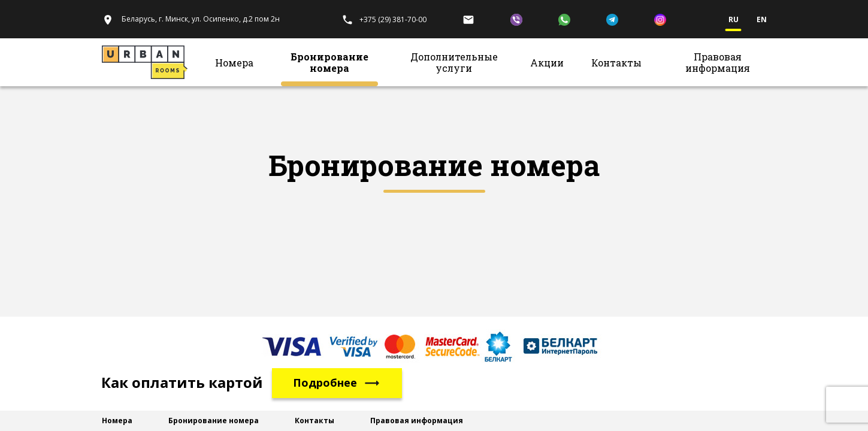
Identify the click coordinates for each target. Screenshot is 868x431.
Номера (234, 63)
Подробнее (337, 383)
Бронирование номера (329, 62)
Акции (547, 63)
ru (734, 20)
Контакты (616, 63)
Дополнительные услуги (454, 62)
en (762, 20)
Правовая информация (718, 62)
